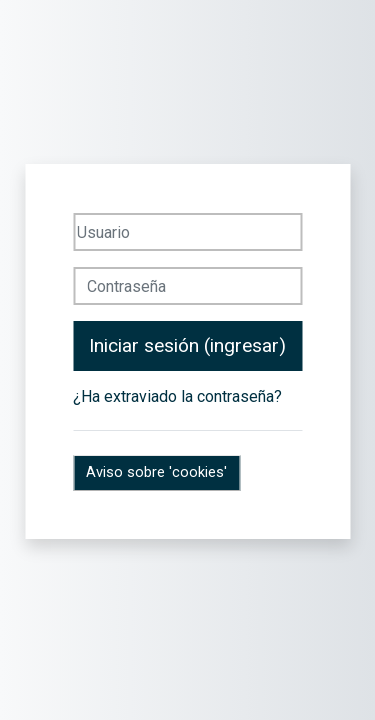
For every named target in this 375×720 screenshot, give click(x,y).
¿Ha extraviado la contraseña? (177, 396)
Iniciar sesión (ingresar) (187, 345)
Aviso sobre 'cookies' (156, 472)
